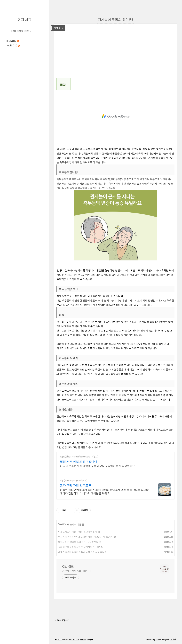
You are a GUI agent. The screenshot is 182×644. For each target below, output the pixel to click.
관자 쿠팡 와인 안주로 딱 (76, 485)
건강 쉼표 (24, 20)
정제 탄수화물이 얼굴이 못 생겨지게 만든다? (79, 547)
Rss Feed (58, 640)
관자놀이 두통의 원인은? (115, 20)
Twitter (68, 640)
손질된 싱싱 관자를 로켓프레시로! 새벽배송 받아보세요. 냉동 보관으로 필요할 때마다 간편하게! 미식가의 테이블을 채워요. (104, 491)
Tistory (158, 640)
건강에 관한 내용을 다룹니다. (77, 571)
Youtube (83, 640)
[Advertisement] (24, 72)
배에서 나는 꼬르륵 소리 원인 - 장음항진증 (78, 542)
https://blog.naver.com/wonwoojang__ (76, 457)
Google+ (90, 640)
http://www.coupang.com (70, 480)
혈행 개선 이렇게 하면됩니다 (79, 462)
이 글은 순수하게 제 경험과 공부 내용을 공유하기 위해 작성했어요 (97, 466)
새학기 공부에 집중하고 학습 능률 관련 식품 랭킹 (81, 552)
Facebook (75, 640)
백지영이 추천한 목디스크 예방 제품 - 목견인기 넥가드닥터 (86, 537)
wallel (174, 640)
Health (13, 41)
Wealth (13, 46)
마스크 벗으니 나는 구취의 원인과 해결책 (78, 532)
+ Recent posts (62, 620)
